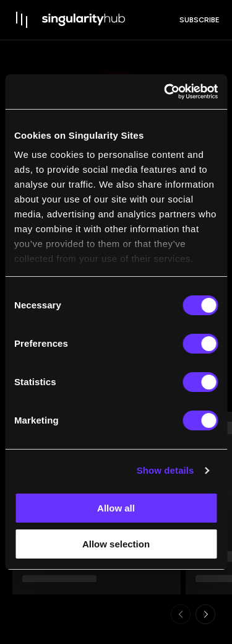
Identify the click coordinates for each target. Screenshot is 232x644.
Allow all (116, 508)
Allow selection (116, 544)
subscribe (200, 20)
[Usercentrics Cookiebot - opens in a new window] (165, 92)
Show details (165, 470)
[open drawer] (22, 20)
